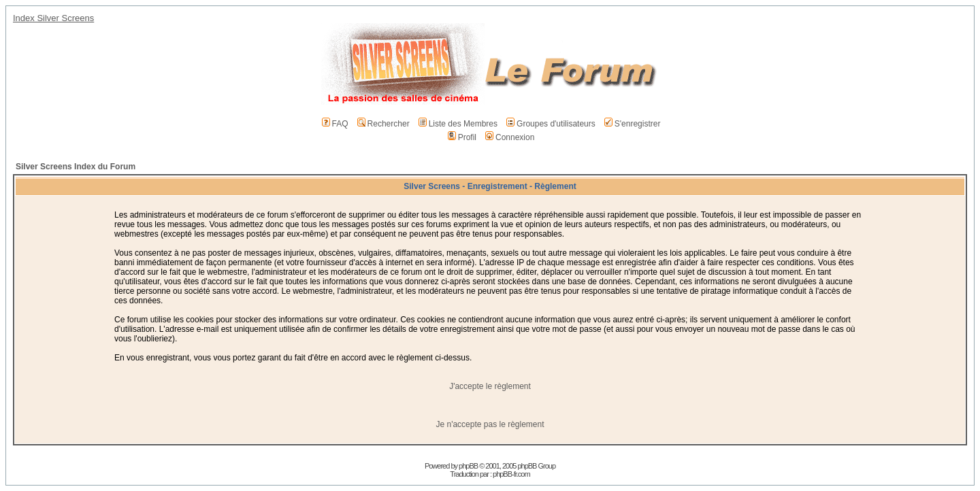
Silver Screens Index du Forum (76, 167)
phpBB (468, 466)
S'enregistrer (633, 124)
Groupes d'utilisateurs (551, 124)
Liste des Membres (458, 124)
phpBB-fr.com (511, 474)
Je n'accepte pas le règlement (490, 424)
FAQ (335, 124)
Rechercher (383, 124)
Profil (462, 137)
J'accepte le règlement (490, 386)
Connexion (510, 137)
